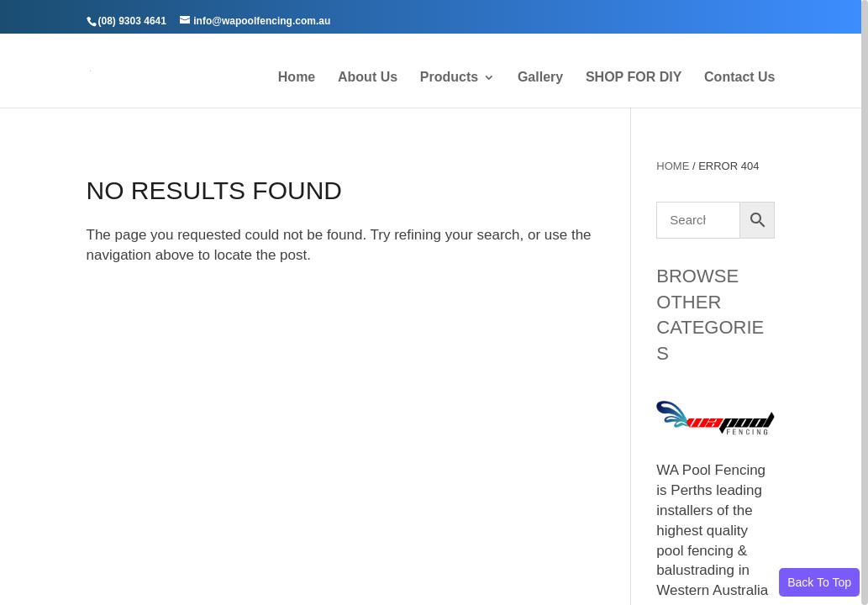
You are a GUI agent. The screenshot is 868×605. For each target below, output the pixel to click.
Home (297, 78)
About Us (368, 78)
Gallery (540, 78)
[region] (434, 302)
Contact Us (739, 78)
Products (449, 78)
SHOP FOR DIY (634, 78)
